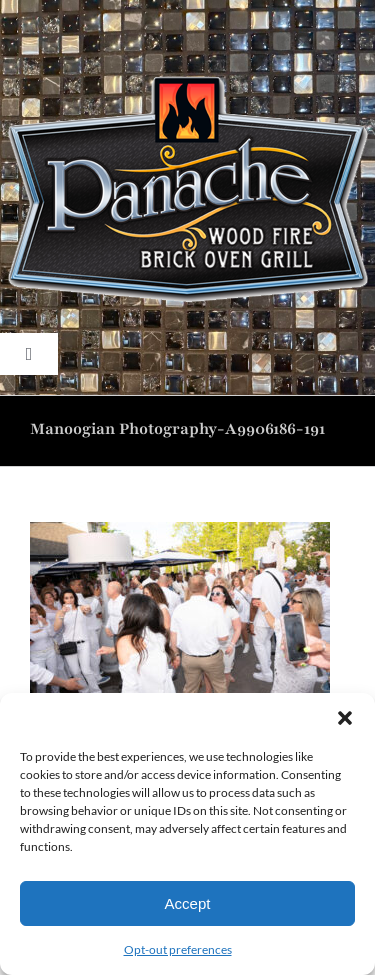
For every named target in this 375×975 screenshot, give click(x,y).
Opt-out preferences (178, 949)
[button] (345, 718)
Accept (188, 903)
